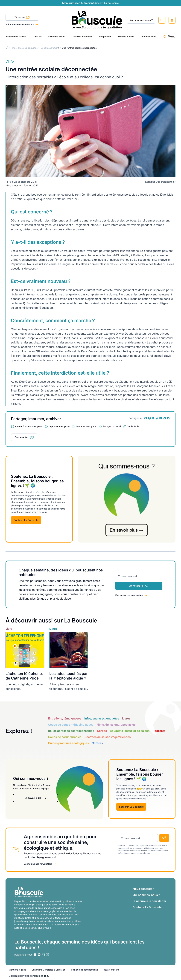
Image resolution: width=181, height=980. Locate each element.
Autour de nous (148, 36)
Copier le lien (134, 426)
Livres (126, 718)
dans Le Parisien (82, 338)
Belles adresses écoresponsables (71, 731)
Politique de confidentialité (85, 970)
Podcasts (159, 731)
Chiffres (97, 743)
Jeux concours (111, 970)
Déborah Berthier (166, 182)
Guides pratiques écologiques (68, 743)
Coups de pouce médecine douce (71, 725)
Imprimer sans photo (87, 426)
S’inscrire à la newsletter (150, 901)
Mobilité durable (126, 36)
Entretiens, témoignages (65, 718)
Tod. (46, 976)
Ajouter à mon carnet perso (29, 426)
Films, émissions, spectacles (116, 725)
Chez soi (37, 36)
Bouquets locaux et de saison (130, 731)
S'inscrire (22, 18)
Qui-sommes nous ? (141, 20)
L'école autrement (50, 48)
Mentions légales (17, 970)
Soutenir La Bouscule (26, 520)
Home (7, 48)
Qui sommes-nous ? (146, 895)
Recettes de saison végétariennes (108, 737)
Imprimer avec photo (60, 426)
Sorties (102, 731)
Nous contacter (143, 889)
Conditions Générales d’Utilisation (48, 970)
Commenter (21, 437)
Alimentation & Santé (16, 36)
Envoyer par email (112, 426)
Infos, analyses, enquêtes (25, 48)
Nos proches (105, 36)
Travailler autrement (82, 36)
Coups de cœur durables (65, 737)
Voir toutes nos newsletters (20, 24)
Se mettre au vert (57, 36)
